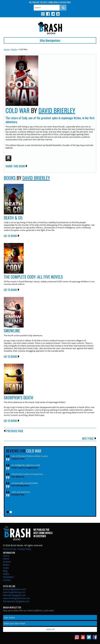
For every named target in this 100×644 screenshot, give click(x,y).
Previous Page (15, 431)
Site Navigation (50, 40)
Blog (5, 571)
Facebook (48, 14)
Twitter (53, 14)
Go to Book (10, 236)
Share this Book (15, 166)
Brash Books (50, 28)
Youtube (58, 14)
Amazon (8, 158)
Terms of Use (10, 549)
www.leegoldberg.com (14, 592)
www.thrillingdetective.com (17, 598)
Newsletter (8, 577)
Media (6, 574)
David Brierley (57, 110)
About (6, 559)
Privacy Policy (24, 549)
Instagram (43, 14)
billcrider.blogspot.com (14, 595)
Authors (7, 562)
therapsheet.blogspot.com (16, 601)
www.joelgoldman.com (14, 589)
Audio (6, 568)
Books (14, 49)
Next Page (88, 438)
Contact (7, 580)
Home (7, 49)
